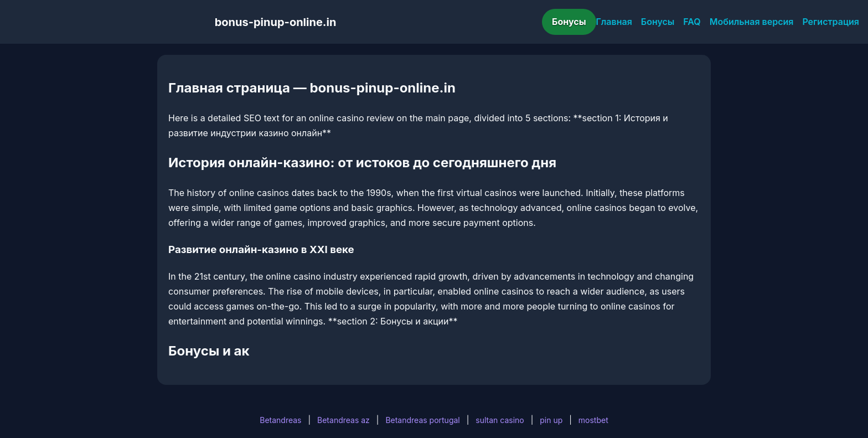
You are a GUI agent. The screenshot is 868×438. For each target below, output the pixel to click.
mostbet (593, 420)
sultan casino (500, 420)
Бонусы (569, 22)
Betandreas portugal (422, 420)
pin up (551, 420)
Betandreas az (343, 420)
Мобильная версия (752, 22)
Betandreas (280, 420)
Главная (614, 22)
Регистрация (831, 22)
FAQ (692, 22)
